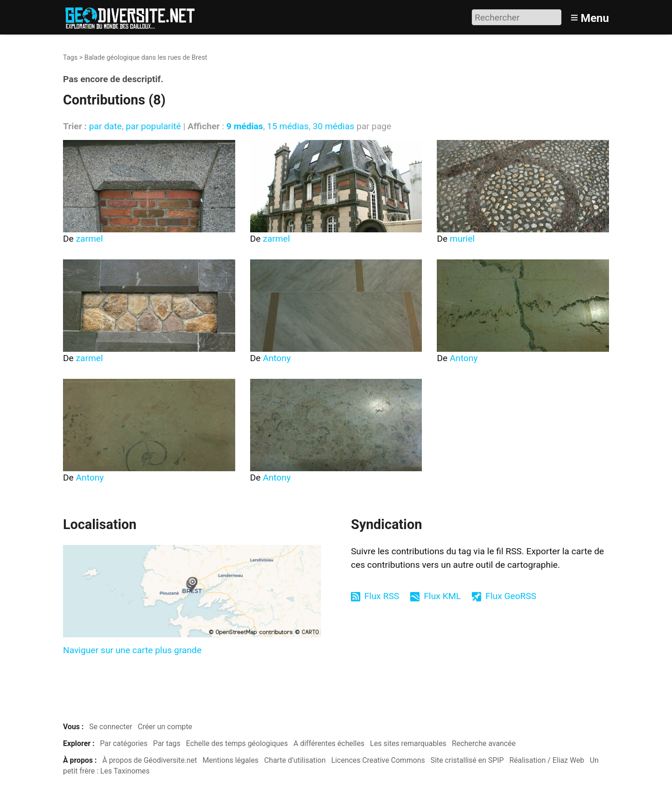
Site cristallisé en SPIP (467, 760)
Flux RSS (382, 596)
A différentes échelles (329, 743)
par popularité (153, 126)
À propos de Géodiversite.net (150, 760)
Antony (277, 358)
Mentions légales (231, 760)
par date (105, 126)
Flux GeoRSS (511, 596)
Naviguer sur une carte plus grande (132, 650)
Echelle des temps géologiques (237, 743)
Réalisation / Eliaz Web (547, 760)
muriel (462, 239)
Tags (70, 58)
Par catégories (124, 743)
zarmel (90, 239)
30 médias (333, 126)
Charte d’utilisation (295, 760)
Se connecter (111, 727)
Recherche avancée (484, 743)
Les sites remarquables (408, 743)
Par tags (167, 743)
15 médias (288, 126)
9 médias (245, 126)
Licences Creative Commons (378, 760)
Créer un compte (165, 727)
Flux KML (442, 596)
